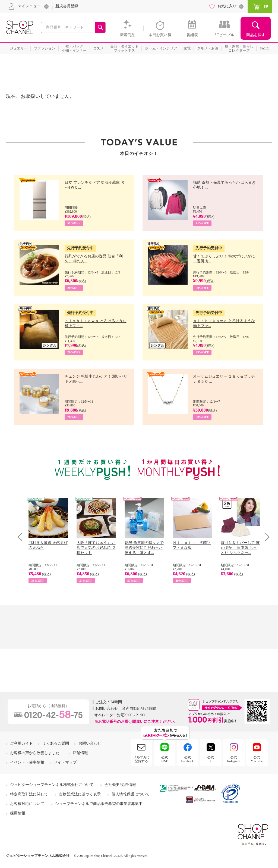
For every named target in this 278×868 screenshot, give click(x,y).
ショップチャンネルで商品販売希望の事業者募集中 (99, 804)
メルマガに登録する (141, 759)
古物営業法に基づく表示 (80, 794)
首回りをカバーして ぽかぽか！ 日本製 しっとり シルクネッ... (240, 548)
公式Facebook (187, 759)
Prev (22, 537)
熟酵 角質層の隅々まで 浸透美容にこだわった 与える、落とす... (144, 548)
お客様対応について (27, 804)
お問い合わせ (90, 743)
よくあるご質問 (56, 743)
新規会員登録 (67, 6)
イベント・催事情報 (27, 762)
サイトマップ (65, 762)
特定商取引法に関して (29, 794)
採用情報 (18, 813)
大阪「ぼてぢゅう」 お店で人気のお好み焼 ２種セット (96, 548)
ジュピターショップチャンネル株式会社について (52, 785)
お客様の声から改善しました (35, 753)
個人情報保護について (131, 794)
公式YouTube (257, 759)
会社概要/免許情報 (120, 785)
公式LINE (164, 759)
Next (265, 537)
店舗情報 (80, 753)
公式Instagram (234, 759)
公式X (211, 759)
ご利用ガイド (21, 743)
